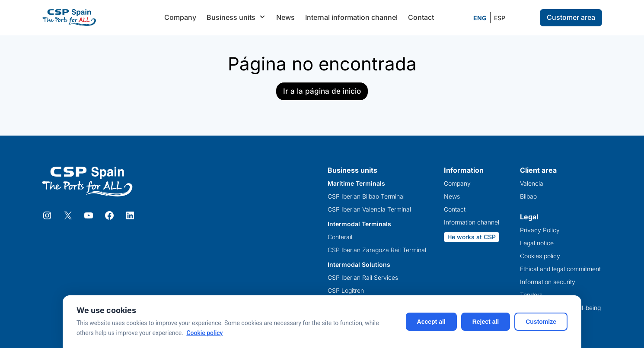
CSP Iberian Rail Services (363, 278)
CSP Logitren (346, 291)
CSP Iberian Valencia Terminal (369, 209)
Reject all (486, 322)
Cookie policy (204, 333)
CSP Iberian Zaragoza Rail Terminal (377, 250)
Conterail (340, 237)
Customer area (571, 17)
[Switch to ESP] (500, 18)
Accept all (431, 322)
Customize (541, 322)
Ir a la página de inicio (322, 91)
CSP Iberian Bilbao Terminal (366, 196)
